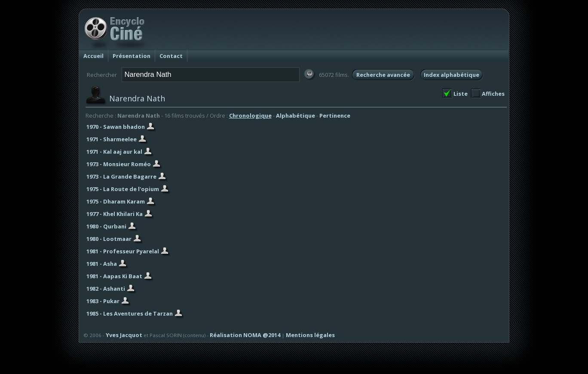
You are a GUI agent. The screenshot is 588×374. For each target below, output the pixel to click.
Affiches (493, 94)
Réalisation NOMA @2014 (245, 335)
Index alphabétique (452, 75)
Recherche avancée (383, 75)
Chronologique (250, 116)
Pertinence (335, 116)
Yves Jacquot (124, 335)
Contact (171, 56)
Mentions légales (310, 335)
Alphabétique (296, 116)
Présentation (132, 56)
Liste (461, 94)
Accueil (93, 56)
